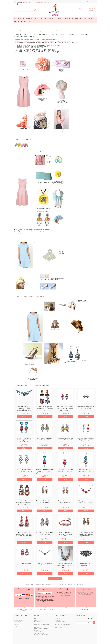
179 (45, 539)
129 (45, 508)
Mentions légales (57, 584)
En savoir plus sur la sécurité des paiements (24, 610)
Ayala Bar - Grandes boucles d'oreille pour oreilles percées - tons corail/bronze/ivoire (24, 503)
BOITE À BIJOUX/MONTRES (41, 629)
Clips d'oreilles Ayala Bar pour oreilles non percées (45, 439)
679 (65, 570)
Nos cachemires (17, 622)
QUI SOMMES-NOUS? (60, 622)
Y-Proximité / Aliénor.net (79, 584)
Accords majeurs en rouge (20, 619)
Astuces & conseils (86, 589)
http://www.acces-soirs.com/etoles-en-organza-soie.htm (34, 233)
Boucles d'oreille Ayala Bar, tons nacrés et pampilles (45, 502)
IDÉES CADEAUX (38, 620)
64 (65, 476)
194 (24, 539)
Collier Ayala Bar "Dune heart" (45, 564)
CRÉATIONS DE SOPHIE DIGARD (42, 625)
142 (65, 413)
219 (45, 413)
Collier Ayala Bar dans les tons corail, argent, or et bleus (86, 502)
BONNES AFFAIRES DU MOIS (41, 635)
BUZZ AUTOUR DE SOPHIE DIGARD (64, 623)
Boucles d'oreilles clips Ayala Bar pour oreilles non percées (65, 439)
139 (24, 413)
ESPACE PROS (38, 627)
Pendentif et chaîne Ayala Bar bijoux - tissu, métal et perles (65, 470)
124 (24, 476)
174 (24, 570)
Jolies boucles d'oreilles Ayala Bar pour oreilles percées (86, 439)
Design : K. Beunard (67, 584)
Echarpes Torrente (18, 626)
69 (45, 476)
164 (86, 539)
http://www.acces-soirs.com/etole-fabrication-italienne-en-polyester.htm (36, 230)
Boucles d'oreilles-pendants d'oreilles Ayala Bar (65, 502)
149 (45, 570)
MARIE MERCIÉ (38, 626)
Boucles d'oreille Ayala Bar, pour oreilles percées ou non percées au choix (24, 440)
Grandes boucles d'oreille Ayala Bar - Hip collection (45, 533)
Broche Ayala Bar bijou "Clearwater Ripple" (86, 564)
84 (86, 445)
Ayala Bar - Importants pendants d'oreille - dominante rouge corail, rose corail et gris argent (24, 535)
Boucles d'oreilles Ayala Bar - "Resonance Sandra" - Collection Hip (45, 408)
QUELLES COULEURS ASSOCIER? (63, 626)
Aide (32, 584)
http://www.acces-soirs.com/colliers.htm (26, 231)
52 (86, 413)
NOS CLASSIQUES (59, 627)
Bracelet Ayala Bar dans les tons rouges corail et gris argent (65, 534)
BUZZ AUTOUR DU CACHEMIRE (63, 625)
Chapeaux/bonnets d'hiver (20, 623)
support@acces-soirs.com (65, 594)
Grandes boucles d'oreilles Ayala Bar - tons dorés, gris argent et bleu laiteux (86, 534)
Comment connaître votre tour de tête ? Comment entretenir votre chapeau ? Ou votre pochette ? (86, 594)
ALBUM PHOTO (59, 619)
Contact (27, 584)
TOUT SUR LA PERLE (39, 633)
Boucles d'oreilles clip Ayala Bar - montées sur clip (86, 408)
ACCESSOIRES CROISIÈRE (40, 623)
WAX (35, 619)
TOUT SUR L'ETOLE (39, 632)
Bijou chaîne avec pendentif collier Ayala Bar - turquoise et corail (86, 471)
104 (45, 445)
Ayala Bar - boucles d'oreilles (24, 564)
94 (24, 445)
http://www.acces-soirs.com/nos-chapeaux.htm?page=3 (31, 232)
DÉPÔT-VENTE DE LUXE (40, 630)
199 (86, 508)
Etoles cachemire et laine (20, 620)
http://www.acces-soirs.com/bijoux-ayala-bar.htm (34, 234)
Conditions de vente (40, 584)
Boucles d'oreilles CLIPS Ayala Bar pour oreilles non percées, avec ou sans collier (65, 408)
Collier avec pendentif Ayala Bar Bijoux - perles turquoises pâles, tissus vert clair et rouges (45, 471)
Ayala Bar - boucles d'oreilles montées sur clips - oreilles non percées (24, 471)
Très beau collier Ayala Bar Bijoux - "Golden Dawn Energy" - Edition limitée (65, 565)
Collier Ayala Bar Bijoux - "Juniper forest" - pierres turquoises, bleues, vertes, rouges (24, 409)
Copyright (49, 584)
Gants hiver (16, 625)
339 (24, 508)
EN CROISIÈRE (38, 622)
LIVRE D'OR (58, 620)
